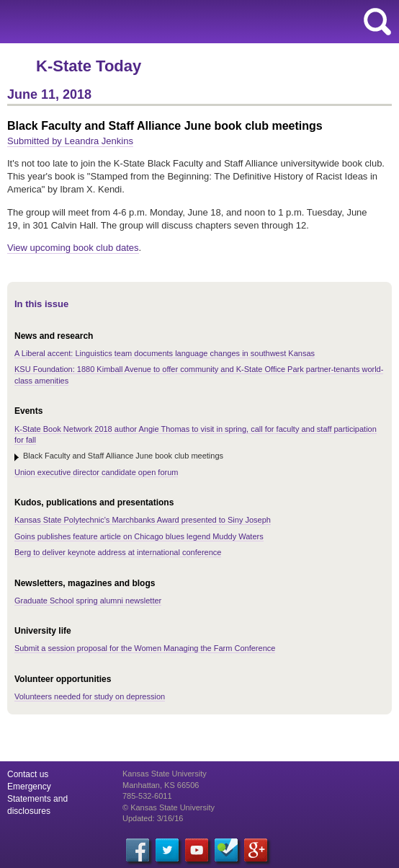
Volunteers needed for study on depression (90, 696)
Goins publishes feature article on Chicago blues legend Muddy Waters (139, 536)
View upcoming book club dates (73, 248)
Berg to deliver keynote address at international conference (118, 552)
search (377, 22)
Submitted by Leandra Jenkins (70, 141)
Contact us (28, 774)
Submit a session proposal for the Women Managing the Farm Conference (145, 648)
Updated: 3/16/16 (153, 818)
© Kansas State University (169, 807)
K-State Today (89, 66)
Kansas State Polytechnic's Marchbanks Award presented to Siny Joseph (143, 520)
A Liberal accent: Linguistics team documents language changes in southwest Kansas (165, 353)
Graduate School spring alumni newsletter (88, 601)
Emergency (29, 787)
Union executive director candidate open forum (96, 472)
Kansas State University (131, 22)
